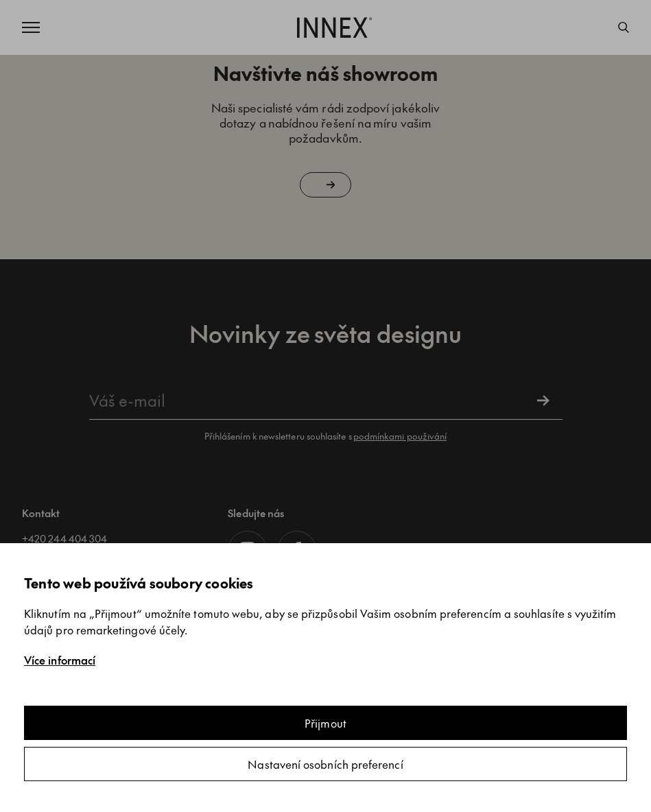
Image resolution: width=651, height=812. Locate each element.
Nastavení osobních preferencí (325, 764)
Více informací (60, 660)
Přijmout (325, 723)
